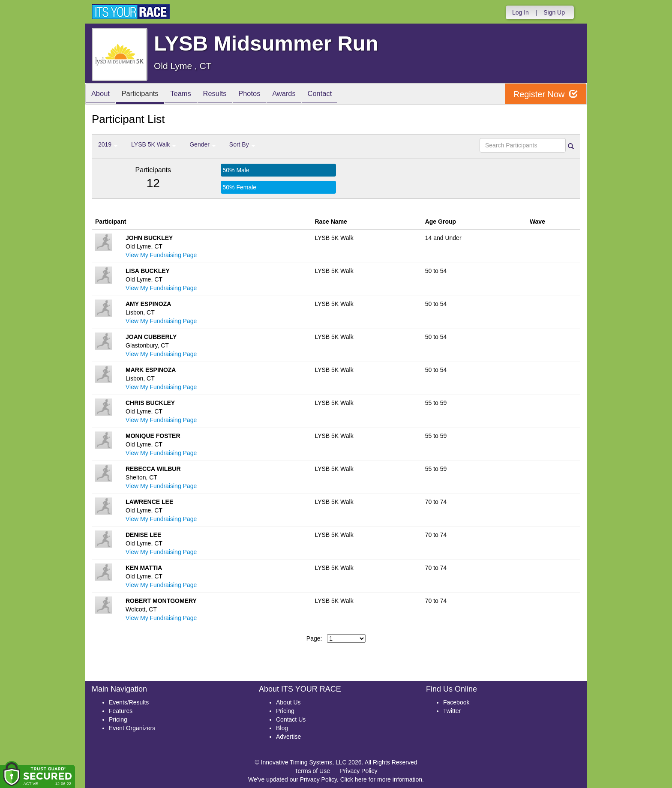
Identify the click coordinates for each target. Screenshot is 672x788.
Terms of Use (312, 771)
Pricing (118, 719)
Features (121, 711)
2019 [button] (108, 144)
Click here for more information (381, 779)
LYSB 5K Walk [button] (153, 144)
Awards (297, 94)
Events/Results (129, 702)
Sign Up (554, 12)
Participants (144, 94)
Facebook (456, 702)
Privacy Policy (358, 771)
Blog (282, 728)
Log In (520, 12)
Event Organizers (132, 728)
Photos (260, 94)
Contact (335, 94)
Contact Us (291, 719)
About (102, 94)
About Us (288, 702)
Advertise (288, 737)
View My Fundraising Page (161, 255)
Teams (187, 94)
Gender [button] (202, 144)
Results (223, 94)
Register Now (545, 94)
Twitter (452, 711)
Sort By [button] (242, 144)
